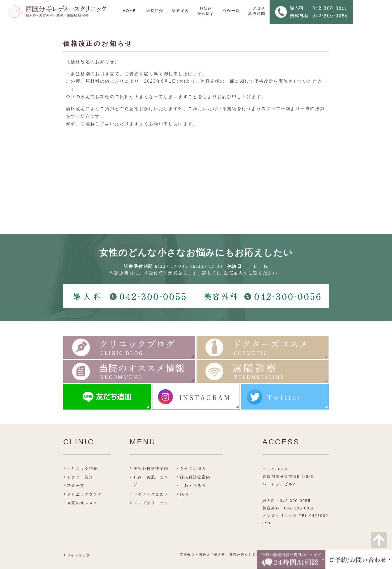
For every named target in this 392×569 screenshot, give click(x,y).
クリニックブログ (85, 494)
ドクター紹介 (80, 477)
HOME (129, 11)
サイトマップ (79, 555)
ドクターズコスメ (151, 494)
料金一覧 (231, 11)
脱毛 (184, 494)
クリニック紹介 (82, 469)
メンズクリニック (151, 503)
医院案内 (234, 273)
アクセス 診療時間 (257, 11)
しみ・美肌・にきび (151, 480)
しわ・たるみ (193, 486)
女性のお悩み (193, 469)
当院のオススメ (82, 503)
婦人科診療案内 (195, 477)
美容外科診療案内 (151, 469)
